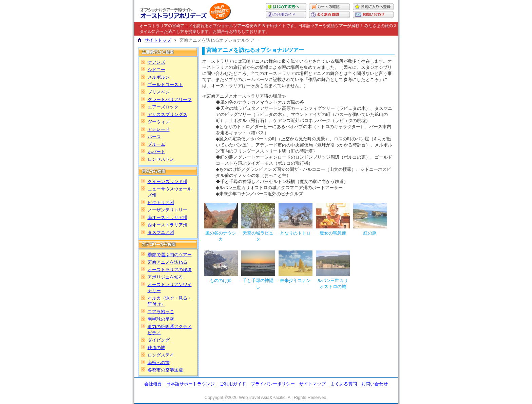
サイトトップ (158, 40)
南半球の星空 (161, 319)
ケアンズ (156, 62)
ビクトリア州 (161, 203)
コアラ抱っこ (161, 312)
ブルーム (156, 144)
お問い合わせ (375, 384)
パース (154, 137)
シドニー (156, 70)
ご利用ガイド (233, 384)
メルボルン (159, 77)
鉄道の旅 (156, 348)
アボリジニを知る (165, 277)
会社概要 (153, 384)
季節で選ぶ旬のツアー (170, 255)
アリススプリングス (167, 114)
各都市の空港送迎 (165, 370)
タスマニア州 (161, 232)
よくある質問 (344, 384)
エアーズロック (163, 107)
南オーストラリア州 (167, 217)
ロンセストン (161, 159)
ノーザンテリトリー (167, 210)
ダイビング (159, 340)
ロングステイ (161, 355)
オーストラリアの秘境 (170, 270)
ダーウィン (159, 122)
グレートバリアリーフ (170, 99)
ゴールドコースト (165, 85)
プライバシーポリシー (273, 384)
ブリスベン (159, 92)
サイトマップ (312, 384)
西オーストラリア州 (167, 225)
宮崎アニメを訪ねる (167, 262)
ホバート (156, 152)
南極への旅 (159, 362)
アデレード (159, 129)
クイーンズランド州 (167, 181)
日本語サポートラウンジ (191, 384)
